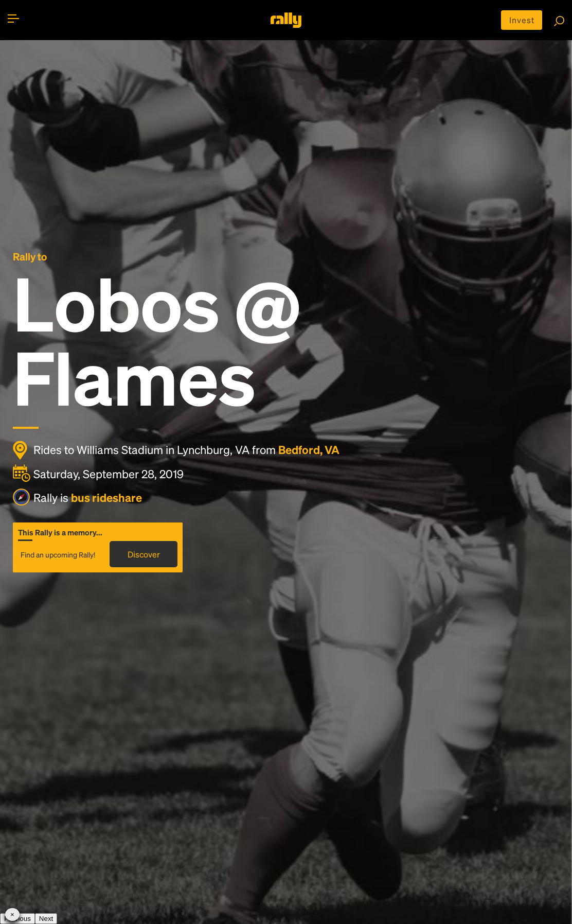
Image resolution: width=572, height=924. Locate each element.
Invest (522, 20)
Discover (144, 554)
